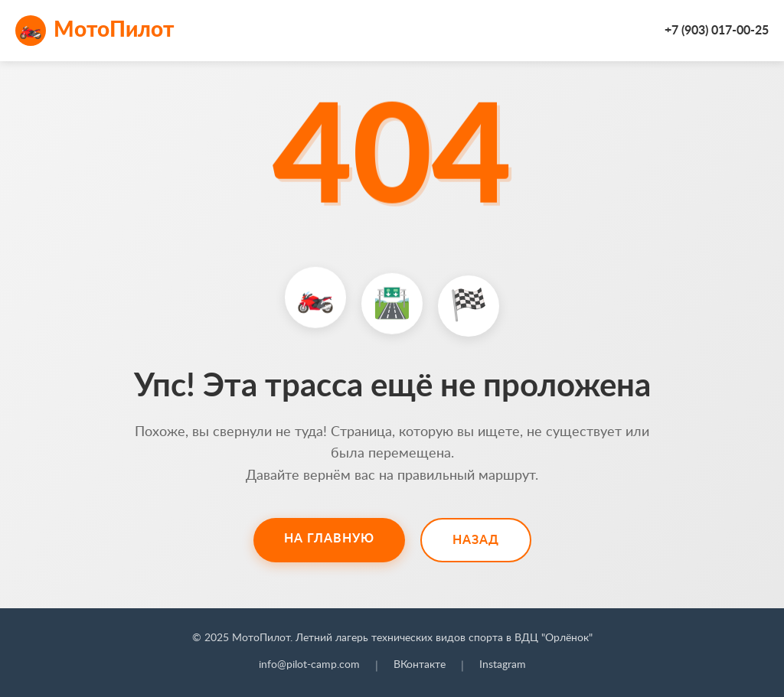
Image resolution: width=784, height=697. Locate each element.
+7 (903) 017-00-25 (717, 31)
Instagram (503, 665)
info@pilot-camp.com (309, 665)
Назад (476, 540)
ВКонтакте (420, 665)
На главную (329, 539)
